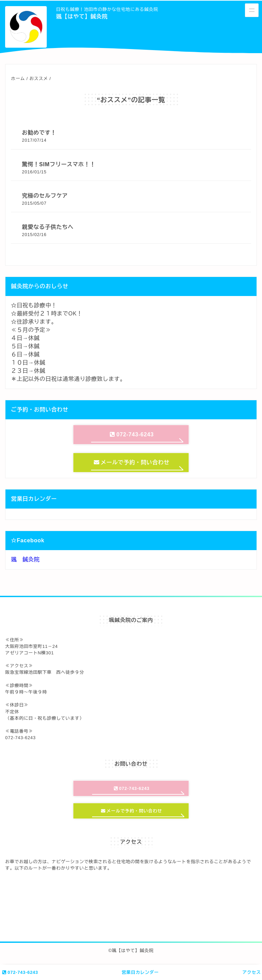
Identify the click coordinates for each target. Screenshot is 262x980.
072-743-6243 (20, 972)
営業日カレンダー (140, 972)
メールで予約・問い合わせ (132, 462)
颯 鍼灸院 (25, 559)
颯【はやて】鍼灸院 (82, 17)
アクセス (251, 972)
